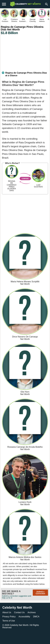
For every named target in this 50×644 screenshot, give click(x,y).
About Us (7, 612)
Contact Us (19, 612)
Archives (32, 612)
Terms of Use (9, 621)
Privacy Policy (9, 617)
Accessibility (24, 617)
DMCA (36, 617)
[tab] (25, 75)
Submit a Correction (40, 593)
